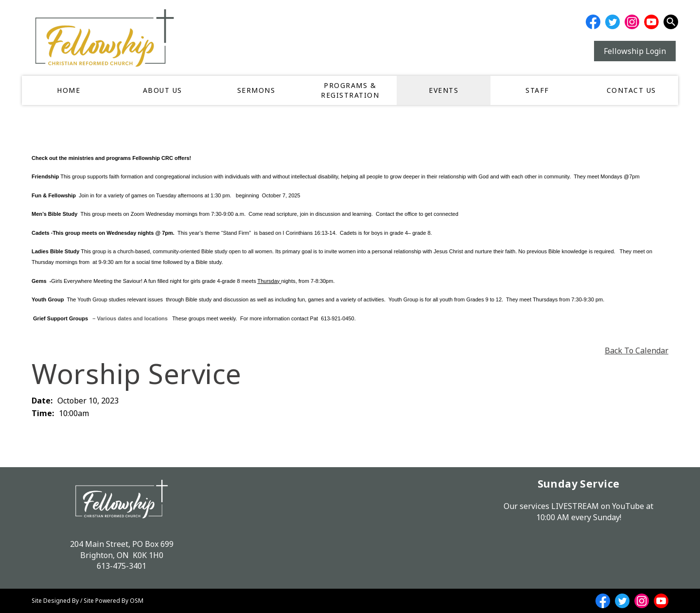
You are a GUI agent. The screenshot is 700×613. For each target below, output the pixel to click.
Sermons (256, 90)
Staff (537, 90)
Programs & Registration (350, 90)
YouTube (628, 506)
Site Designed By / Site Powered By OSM (87, 601)
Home (69, 90)
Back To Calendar (637, 350)
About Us (163, 90)
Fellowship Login (635, 51)
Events (444, 90)
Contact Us (631, 90)
